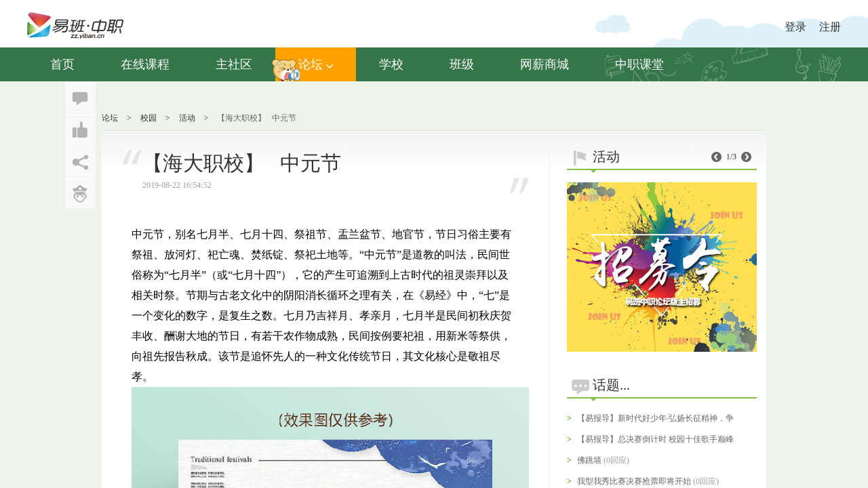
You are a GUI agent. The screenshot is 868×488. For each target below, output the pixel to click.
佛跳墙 (589, 460)
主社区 (234, 64)
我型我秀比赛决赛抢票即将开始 (634, 481)
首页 (62, 64)
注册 (830, 27)
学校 (391, 64)
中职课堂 (639, 64)
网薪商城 (545, 64)
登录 (795, 27)
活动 (187, 118)
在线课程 (145, 64)
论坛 (316, 64)
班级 (462, 64)
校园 (149, 118)
